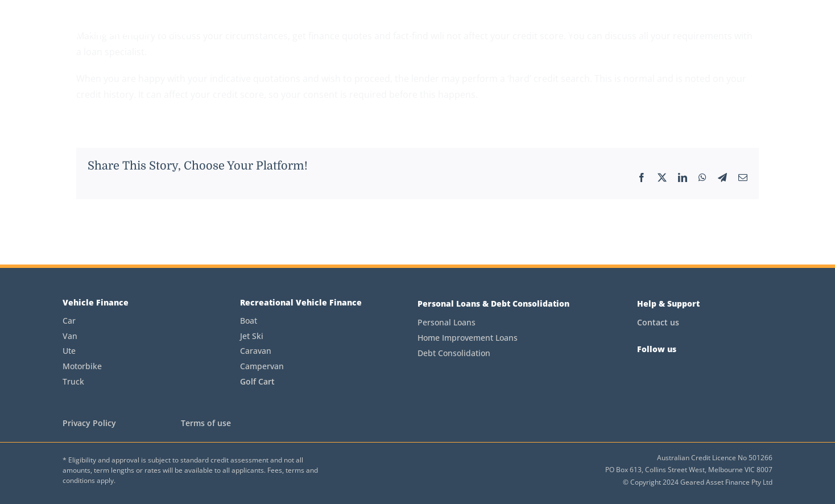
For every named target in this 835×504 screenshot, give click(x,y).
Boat (249, 321)
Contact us (658, 322)
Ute (69, 351)
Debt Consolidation (454, 353)
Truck (73, 381)
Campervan (262, 366)
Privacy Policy (89, 423)
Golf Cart (257, 381)
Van (70, 336)
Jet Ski (252, 336)
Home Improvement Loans (468, 338)
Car (69, 321)
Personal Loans (447, 322)
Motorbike (82, 366)
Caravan (256, 351)
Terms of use (206, 423)
